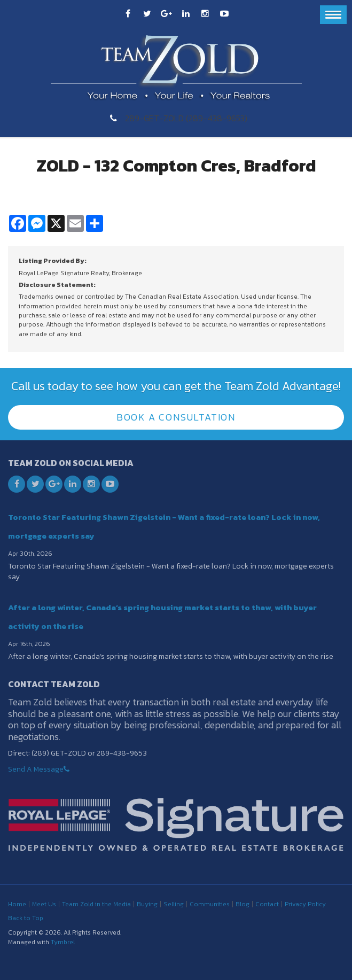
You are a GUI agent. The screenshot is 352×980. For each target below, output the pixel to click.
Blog (243, 904)
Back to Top (26, 918)
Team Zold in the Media (96, 904)
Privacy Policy (305, 904)
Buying (147, 904)
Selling (174, 904)
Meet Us (44, 904)
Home (17, 904)
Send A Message (36, 769)
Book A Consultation (176, 417)
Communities (210, 904)
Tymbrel (63, 942)
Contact (267, 904)
